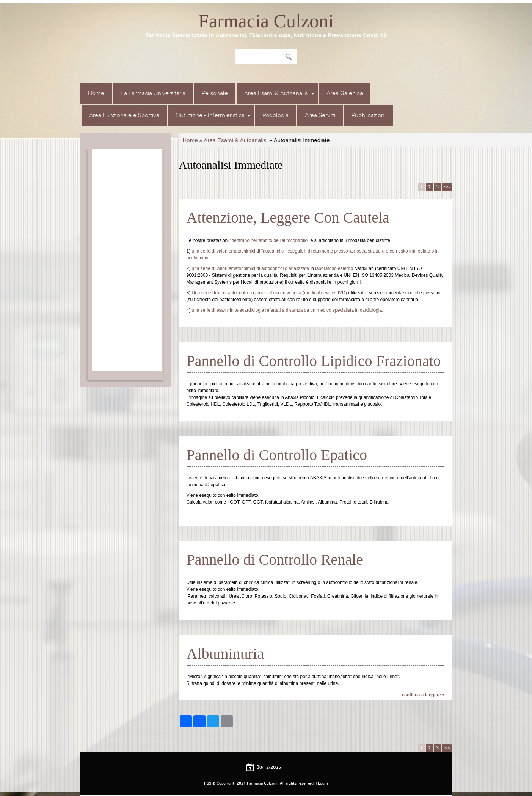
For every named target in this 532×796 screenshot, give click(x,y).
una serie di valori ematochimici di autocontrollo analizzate (251, 268)
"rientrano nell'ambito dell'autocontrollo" (269, 240)
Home (96, 93)
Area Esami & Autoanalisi (279, 93)
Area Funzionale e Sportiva (124, 115)
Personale (215, 93)
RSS (208, 783)
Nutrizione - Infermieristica (213, 115)
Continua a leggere (421, 695)
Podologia (275, 115)
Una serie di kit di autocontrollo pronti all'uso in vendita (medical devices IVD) (269, 293)
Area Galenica (345, 93)
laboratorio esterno (334, 268)
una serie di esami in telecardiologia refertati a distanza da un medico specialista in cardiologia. (288, 310)
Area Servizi (320, 115)
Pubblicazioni (369, 115)
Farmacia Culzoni (266, 21)
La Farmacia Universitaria (153, 93)
